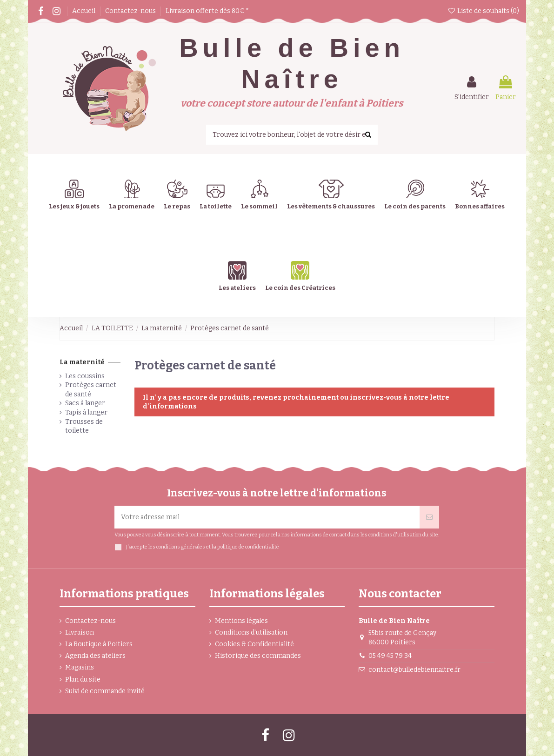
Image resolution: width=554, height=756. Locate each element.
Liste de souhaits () (483, 11)
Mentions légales (241, 621)
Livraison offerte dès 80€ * (207, 11)
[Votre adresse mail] (267, 517)
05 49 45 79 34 (390, 656)
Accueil (84, 11)
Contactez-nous (131, 11)
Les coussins (85, 376)
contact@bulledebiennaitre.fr (414, 670)
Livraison (80, 632)
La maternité (82, 362)
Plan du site (83, 679)
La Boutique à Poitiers (99, 644)
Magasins (80, 667)
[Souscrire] (429, 517)
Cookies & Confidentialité (254, 644)
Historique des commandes (258, 656)
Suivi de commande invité (105, 691)
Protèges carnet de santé (91, 390)
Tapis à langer (86, 412)
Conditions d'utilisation (251, 632)
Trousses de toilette (84, 426)
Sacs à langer (85, 403)
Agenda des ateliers (95, 656)
